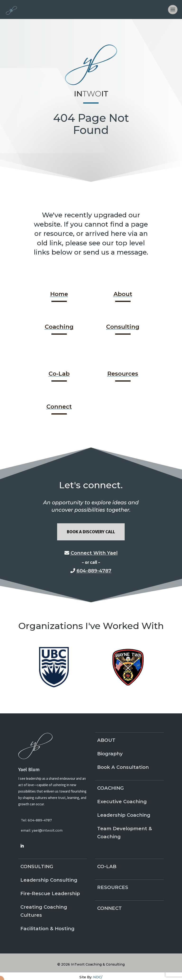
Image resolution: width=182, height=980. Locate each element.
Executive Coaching (122, 802)
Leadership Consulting (49, 880)
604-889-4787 (94, 571)
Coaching (59, 327)
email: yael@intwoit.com (42, 830)
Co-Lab (59, 374)
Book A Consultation (123, 767)
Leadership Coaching (124, 815)
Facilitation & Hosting (47, 929)
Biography (110, 754)
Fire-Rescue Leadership (50, 893)
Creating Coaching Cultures (44, 911)
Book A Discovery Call (91, 532)
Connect (59, 407)
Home (59, 294)
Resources (123, 374)
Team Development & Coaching (125, 833)
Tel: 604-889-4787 (36, 820)
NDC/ (98, 977)
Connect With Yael (94, 553)
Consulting (123, 327)
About (123, 294)
